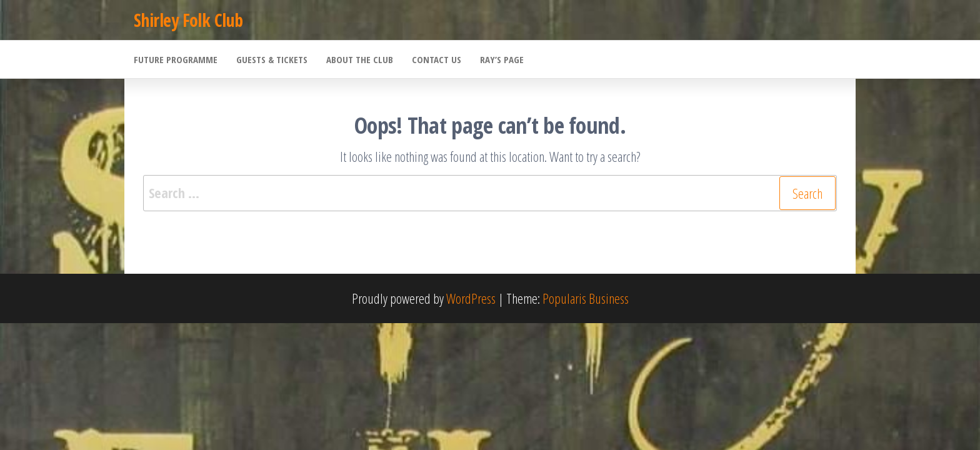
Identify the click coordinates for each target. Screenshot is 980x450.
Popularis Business (586, 298)
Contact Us (437, 59)
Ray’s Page (502, 59)
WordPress (471, 298)
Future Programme (176, 59)
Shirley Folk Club (188, 20)
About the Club (360, 59)
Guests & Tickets (272, 59)
